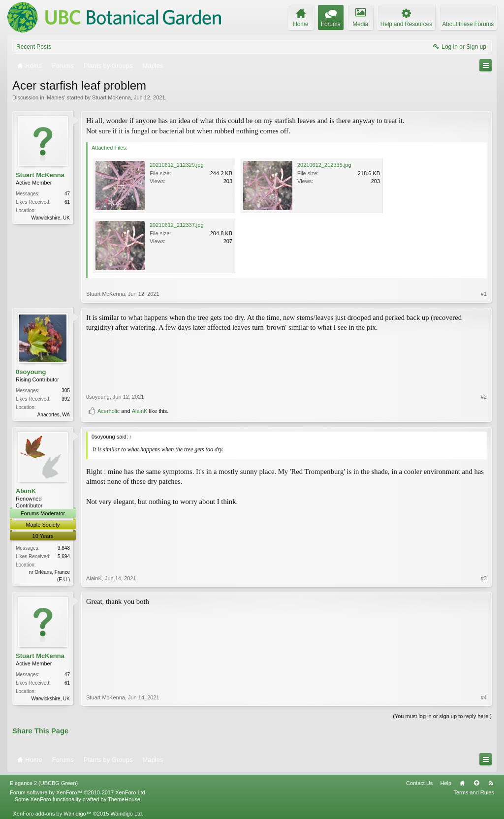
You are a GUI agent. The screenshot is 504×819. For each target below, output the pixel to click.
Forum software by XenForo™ (78, 792)
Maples (55, 97)
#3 (484, 578)
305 (66, 391)
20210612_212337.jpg (177, 225)
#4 (484, 697)
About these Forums (468, 24)
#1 (484, 294)
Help (446, 783)
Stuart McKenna (111, 97)
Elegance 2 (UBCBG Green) (44, 783)
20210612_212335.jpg (324, 165)
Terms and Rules (474, 792)
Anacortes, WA (54, 415)
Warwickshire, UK (50, 218)
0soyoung (31, 372)
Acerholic (109, 411)
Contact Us (419, 783)
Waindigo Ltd (126, 814)
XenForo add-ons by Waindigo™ (52, 814)
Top (476, 783)
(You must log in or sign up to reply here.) (442, 716)
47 (67, 194)
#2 (484, 397)
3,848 (64, 548)
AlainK (140, 411)
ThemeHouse (124, 799)
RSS (491, 783)
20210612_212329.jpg (177, 165)
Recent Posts (34, 47)
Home (462, 783)
